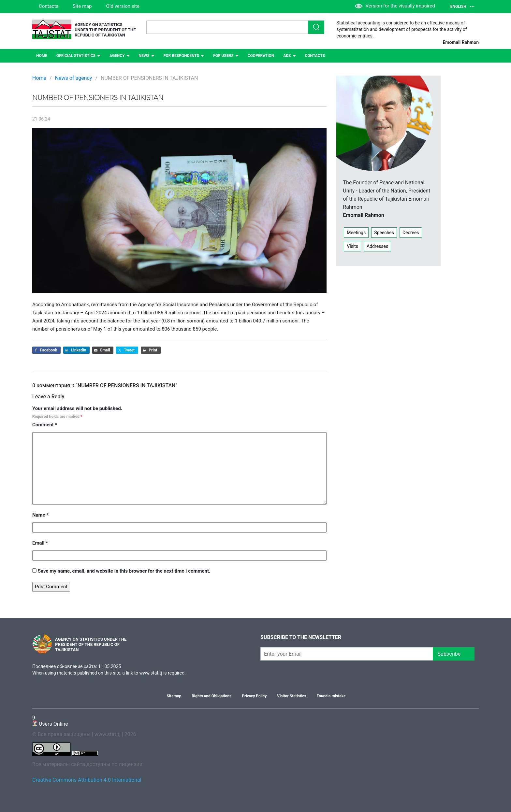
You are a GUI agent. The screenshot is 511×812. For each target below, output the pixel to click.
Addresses (377, 246)
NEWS (144, 56)
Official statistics (76, 56)
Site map (82, 6)
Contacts (49, 6)
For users (223, 56)
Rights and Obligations (212, 696)
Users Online (50, 721)
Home (42, 56)
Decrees (411, 233)
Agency (117, 56)
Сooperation (261, 56)
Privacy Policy (254, 696)
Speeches (384, 233)
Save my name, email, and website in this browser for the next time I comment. (124, 571)
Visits (352, 246)
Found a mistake (331, 696)
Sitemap (174, 696)
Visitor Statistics (292, 696)
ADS (287, 56)
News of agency (74, 78)
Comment (45, 425)
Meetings (356, 233)
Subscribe (454, 654)
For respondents (181, 56)
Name (40, 515)
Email (40, 543)
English (463, 7)
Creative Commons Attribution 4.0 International (87, 780)
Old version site (123, 6)
